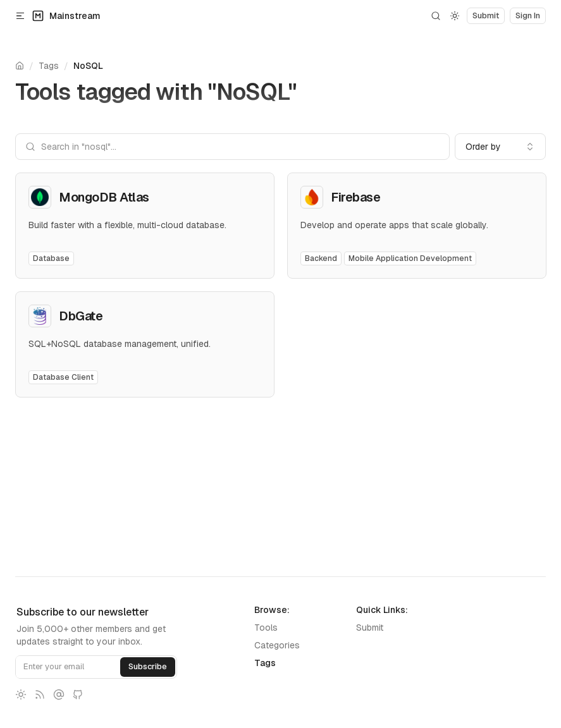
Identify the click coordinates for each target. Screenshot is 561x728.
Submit (370, 628)
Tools (266, 628)
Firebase (355, 197)
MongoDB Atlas (104, 197)
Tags (49, 66)
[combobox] (500, 147)
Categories (277, 645)
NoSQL (88, 66)
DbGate (81, 316)
